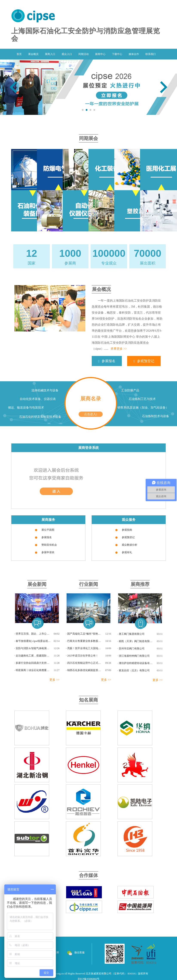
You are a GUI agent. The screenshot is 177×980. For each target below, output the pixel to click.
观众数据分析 (130, 545)
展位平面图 (48, 530)
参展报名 (107, 361)
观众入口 (67, 54)
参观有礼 (127, 552)
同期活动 (84, 54)
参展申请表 (48, 552)
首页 (19, 54)
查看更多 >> (119, 349)
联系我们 (151, 54)
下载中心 (117, 54)
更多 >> (54, 680)
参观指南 (127, 530)
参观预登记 (144, 361)
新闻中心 (100, 54)
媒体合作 (134, 54)
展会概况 (33, 54)
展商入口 (50, 54)
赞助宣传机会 (49, 545)
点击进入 (91, 414)
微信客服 (76, 953)
